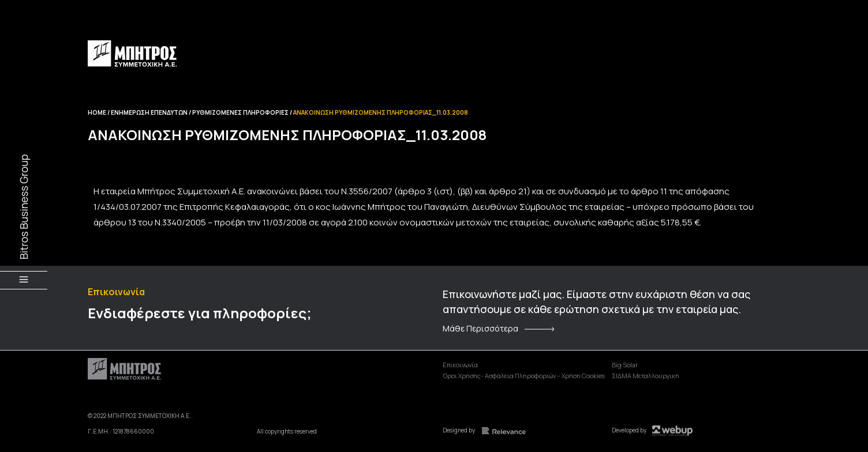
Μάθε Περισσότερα (480, 329)
